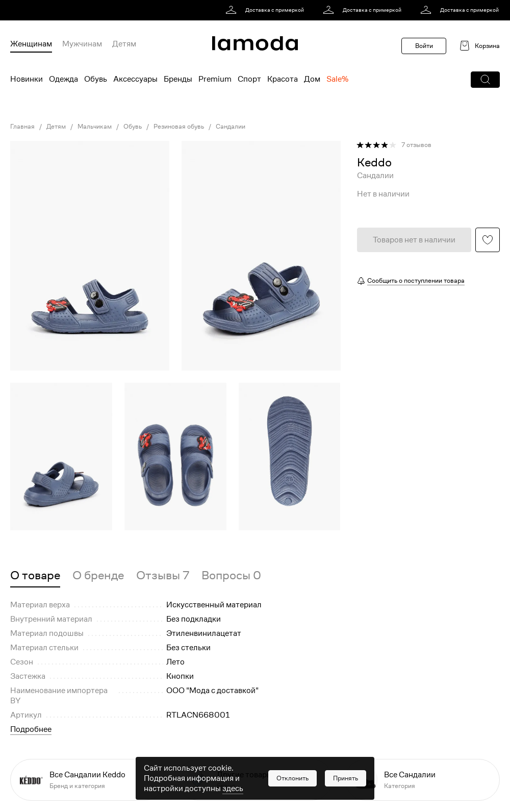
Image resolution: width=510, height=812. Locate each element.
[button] (485, 80)
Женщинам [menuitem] (31, 44)
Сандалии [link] (231, 127)
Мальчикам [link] (95, 127)
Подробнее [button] (31, 729)
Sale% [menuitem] (337, 79)
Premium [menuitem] (215, 79)
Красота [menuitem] (283, 79)
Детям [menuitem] (124, 44)
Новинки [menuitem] (27, 79)
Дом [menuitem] (312, 79)
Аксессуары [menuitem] (135, 79)
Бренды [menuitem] (178, 79)
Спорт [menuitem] (249, 79)
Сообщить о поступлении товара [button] (416, 280)
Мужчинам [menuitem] (82, 44)
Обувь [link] (133, 127)
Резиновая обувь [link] (179, 127)
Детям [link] (56, 127)
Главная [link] (22, 127)
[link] (266, 10)
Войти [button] (424, 46)
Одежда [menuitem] (63, 79)
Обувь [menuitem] (96, 79)
